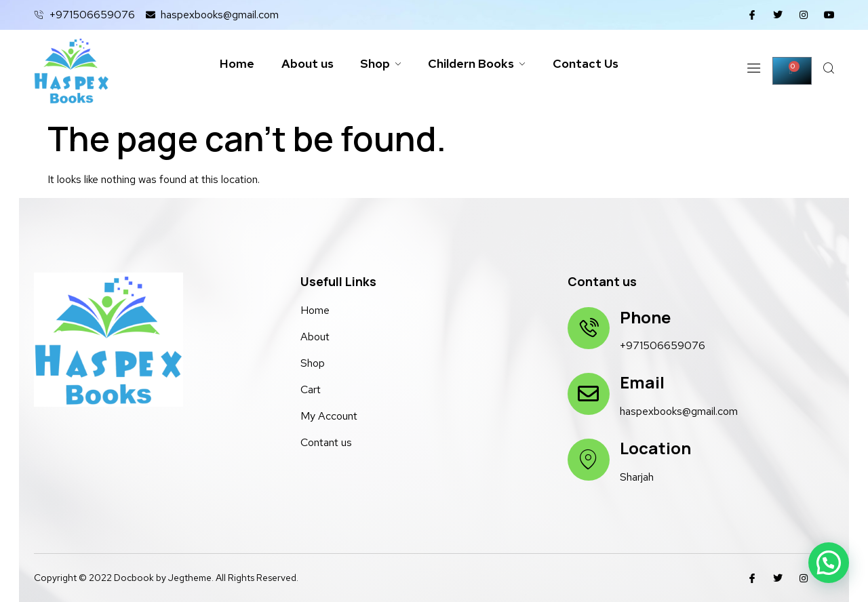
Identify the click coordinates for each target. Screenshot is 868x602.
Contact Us (587, 64)
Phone (645, 317)
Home (236, 64)
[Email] (589, 394)
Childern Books (477, 64)
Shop (381, 64)
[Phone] (589, 328)
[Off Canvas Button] (752, 71)
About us (307, 64)
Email (642, 382)
